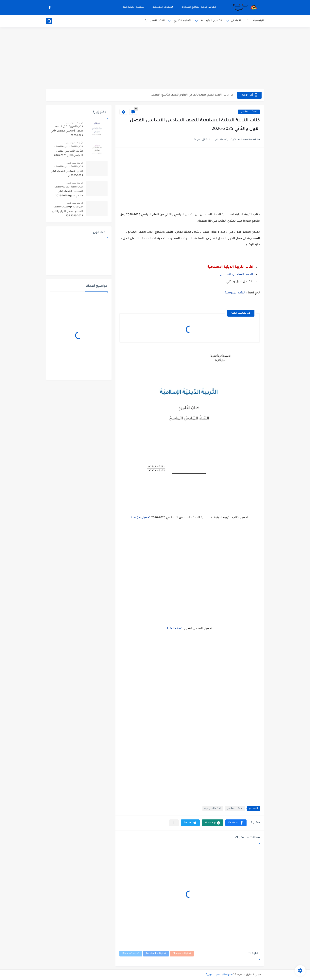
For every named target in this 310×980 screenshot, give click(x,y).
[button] (236, 823)
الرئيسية (258, 21)
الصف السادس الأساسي (236, 275)
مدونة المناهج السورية (219, 975)
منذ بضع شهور (73, 123)
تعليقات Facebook (156, 954)
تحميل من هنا (141, 518)
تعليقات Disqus (131, 954)
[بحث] (49, 21)
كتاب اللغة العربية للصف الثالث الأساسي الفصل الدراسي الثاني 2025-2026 (68, 151)
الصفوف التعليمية (163, 7)
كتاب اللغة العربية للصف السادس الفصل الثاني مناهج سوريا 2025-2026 (69, 192)
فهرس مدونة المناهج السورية (199, 7)
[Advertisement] (155, 58)
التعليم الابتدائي (241, 21)
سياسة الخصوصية (134, 7)
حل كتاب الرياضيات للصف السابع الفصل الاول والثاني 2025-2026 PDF (67, 211)
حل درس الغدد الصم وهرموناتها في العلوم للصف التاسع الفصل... (191, 95)
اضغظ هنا (175, 629)
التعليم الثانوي (183, 21)
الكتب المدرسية (155, 21)
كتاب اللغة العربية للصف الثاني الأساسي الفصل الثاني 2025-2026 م (67, 171)
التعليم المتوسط (211, 21)
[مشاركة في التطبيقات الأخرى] (174, 823)
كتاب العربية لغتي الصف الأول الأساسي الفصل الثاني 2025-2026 (67, 131)
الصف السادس (249, 112)
